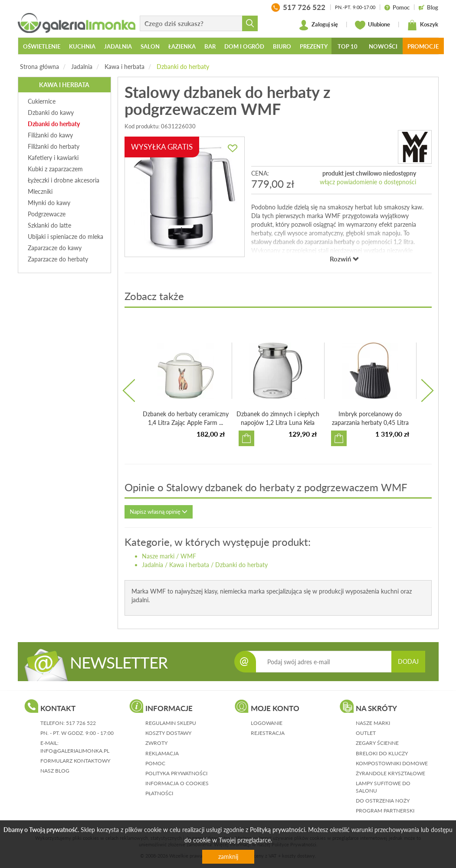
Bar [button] (210, 46)
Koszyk (423, 25)
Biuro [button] (282, 46)
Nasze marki (158, 556)
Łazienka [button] (182, 46)
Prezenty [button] (314, 46)
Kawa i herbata (125, 67)
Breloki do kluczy (382, 753)
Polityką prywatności (277, 830)
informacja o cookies (177, 783)
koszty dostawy (168, 733)
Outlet (366, 733)
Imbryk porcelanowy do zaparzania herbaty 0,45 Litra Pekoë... (370, 423)
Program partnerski (385, 811)
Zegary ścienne (377, 743)
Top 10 (348, 46)
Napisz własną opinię (159, 512)
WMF (188, 556)
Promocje (423, 46)
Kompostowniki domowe (392, 763)
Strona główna (39, 67)
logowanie (267, 723)
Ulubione (372, 25)
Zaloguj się (318, 25)
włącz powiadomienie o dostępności (368, 182)
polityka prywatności (176, 773)
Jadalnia (82, 67)
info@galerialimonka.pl (75, 751)
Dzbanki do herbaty (183, 67)
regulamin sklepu (171, 723)
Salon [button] (150, 46)
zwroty (156, 743)
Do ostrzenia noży (383, 801)
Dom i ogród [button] (244, 46)
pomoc (155, 763)
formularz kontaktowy (75, 761)
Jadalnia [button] (118, 46)
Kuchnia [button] (82, 46)
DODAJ (408, 661)
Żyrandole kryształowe (390, 773)
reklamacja (162, 753)
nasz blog (55, 771)
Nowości (383, 46)
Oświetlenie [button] (42, 46)
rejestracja (268, 733)
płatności (159, 793)
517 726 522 (81, 723)
